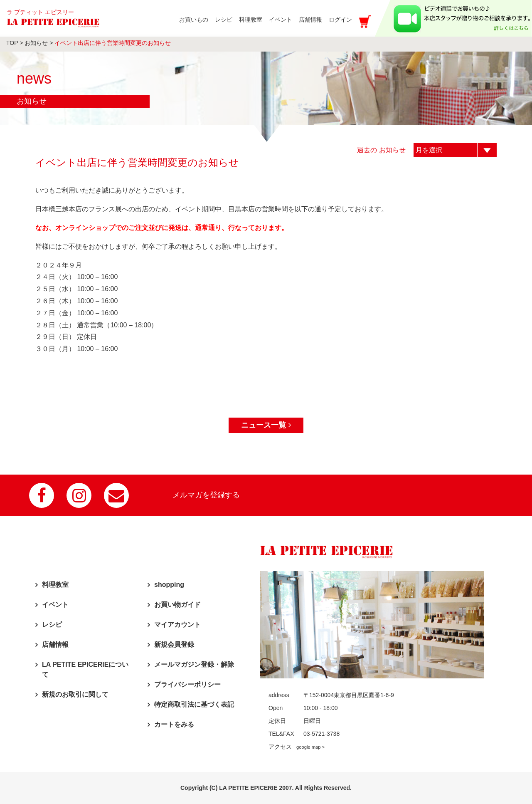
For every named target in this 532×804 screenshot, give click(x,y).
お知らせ (36, 43)
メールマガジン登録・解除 (194, 664)
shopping (169, 585)
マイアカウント (177, 625)
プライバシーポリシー (187, 684)
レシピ (52, 625)
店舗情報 (55, 644)
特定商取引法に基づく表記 (194, 704)
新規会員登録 (174, 644)
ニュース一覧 (266, 425)
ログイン (340, 20)
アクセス (297, 747)
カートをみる (174, 724)
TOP (12, 43)
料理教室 (55, 585)
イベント (55, 605)
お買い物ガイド (177, 605)
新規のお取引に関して (75, 694)
